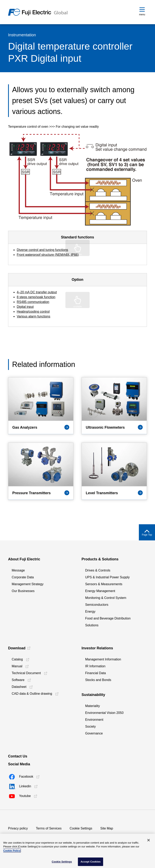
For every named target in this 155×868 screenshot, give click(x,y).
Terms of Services (49, 828)
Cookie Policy (12, 851)
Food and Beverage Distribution (108, 618)
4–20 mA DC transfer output (37, 292)
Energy (90, 612)
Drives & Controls (98, 570)
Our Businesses (23, 591)
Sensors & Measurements (104, 584)
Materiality (93, 706)
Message (18, 570)
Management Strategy (28, 584)
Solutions (92, 625)
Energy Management (100, 591)
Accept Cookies (91, 862)
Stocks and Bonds (98, 680)
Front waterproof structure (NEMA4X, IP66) (48, 255)
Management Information (103, 659)
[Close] (149, 840)
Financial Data (95, 673)
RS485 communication (33, 302)
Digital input (25, 307)
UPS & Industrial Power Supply (107, 577)
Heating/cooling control (33, 312)
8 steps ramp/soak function (36, 297)
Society (90, 726)
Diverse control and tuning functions (42, 250)
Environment (94, 720)
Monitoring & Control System (106, 598)
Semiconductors (97, 605)
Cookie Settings (81, 828)
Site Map (107, 828)
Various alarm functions (34, 316)
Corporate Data (23, 577)
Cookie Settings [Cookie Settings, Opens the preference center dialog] (62, 862)
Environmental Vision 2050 (104, 713)
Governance (94, 733)
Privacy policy (18, 828)
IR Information (95, 666)
